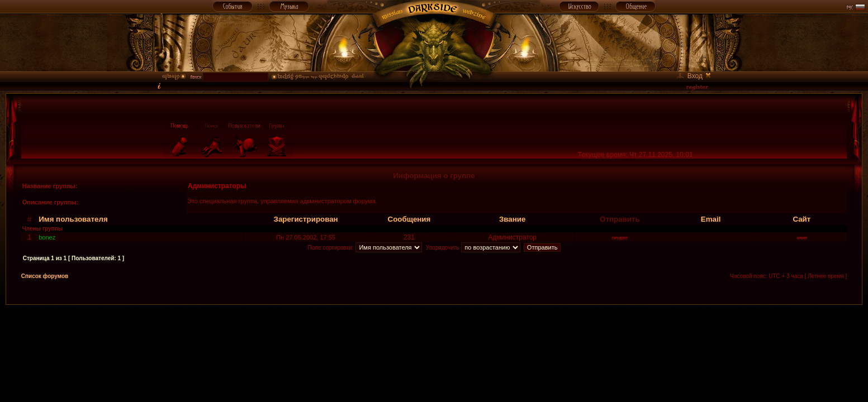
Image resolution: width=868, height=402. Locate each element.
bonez (47, 237)
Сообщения (409, 219)
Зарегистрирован (306, 219)
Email (711, 219)
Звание (512, 219)
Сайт (801, 219)
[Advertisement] (434, 330)
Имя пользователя (73, 219)
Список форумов (45, 276)
